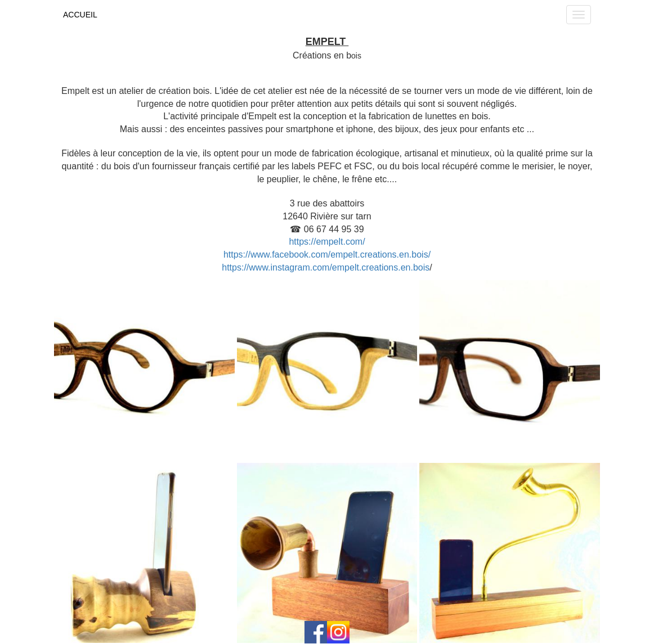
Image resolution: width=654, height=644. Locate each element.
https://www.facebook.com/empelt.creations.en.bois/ (327, 255)
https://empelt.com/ (327, 242)
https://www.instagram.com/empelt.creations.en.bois (326, 267)
